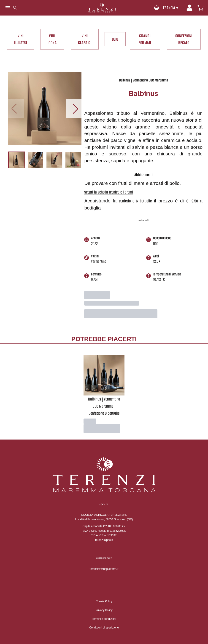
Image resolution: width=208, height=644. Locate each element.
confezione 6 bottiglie (135, 201)
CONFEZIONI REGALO (184, 39)
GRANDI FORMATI (145, 39)
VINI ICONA (52, 39)
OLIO (115, 39)
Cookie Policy (104, 601)
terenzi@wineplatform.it (104, 569)
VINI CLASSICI (85, 39)
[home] (102, 8)
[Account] (189, 8)
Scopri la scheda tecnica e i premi (109, 192)
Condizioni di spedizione (104, 628)
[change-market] (166, 8)
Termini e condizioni (104, 619)
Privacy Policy (104, 610)
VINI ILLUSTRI (21, 39)
